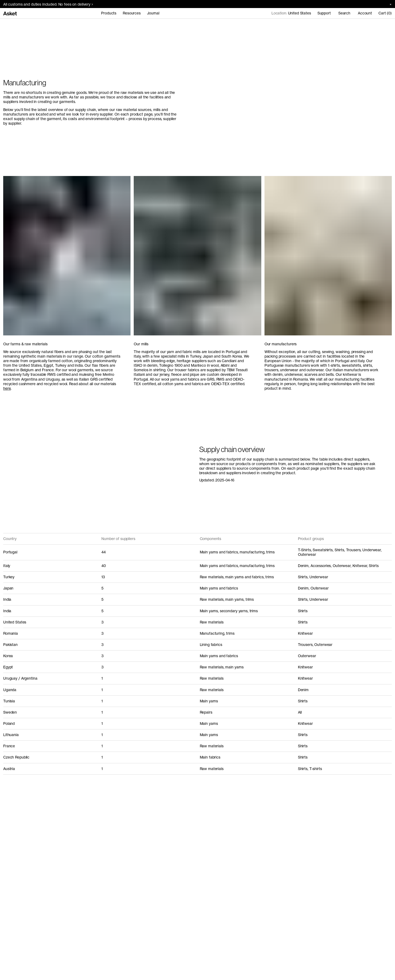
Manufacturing (29, 25)
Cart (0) (385, 13)
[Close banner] (389, 4)
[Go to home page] (10, 13)
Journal (153, 13)
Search (344, 13)
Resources (132, 13)
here (7, 388)
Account (365, 13)
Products (109, 13)
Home (8, 25)
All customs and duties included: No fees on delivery (48, 4)
